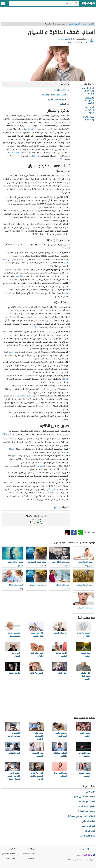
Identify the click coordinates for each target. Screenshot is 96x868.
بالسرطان (64, 293)
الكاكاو (43, 466)
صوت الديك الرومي (87, 836)
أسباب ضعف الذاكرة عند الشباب (89, 110)
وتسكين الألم (53, 489)
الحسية (31, 129)
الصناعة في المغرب (87, 801)
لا (33, 522)
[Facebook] (93, 849)
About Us (32, 858)
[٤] (51, 266)
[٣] (62, 192)
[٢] (60, 159)
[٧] (5, 434)
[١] (62, 159)
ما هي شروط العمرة (86, 806)
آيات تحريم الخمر (88, 826)
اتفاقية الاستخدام (9, 854)
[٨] (4, 434)
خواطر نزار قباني (88, 821)
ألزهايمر (33, 156)
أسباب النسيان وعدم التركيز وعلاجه (88, 91)
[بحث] (76, 4)
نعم (40, 522)
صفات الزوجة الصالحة (86, 811)
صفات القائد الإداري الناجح (84, 796)
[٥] (10, 279)
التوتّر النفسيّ (34, 183)
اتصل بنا (12, 849)
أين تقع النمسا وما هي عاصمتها (82, 816)
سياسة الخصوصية (29, 854)
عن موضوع (31, 849)
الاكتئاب (32, 211)
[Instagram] (83, 849)
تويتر (67, 532)
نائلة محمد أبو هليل (65, 39)
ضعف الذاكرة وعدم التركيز (88, 118)
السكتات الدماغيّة (26, 396)
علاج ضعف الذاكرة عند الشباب (89, 100)
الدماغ (52, 321)
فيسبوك (74, 532)
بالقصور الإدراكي (13, 153)
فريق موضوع (10, 858)
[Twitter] (88, 849)
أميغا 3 (11, 449)
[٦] (33, 372)
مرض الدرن (91, 792)
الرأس (12, 352)
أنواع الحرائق (90, 831)
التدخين (18, 276)
